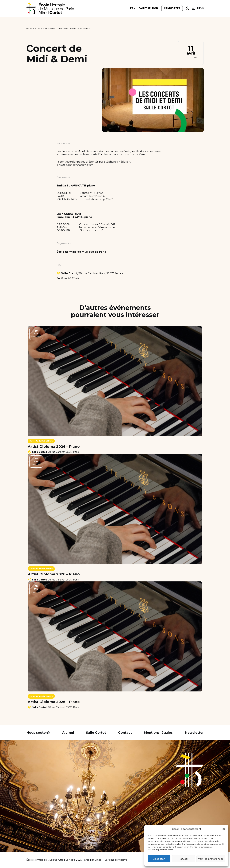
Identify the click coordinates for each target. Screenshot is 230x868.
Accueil (29, 28)
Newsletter (194, 733)
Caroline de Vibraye (116, 860)
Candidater (172, 8)
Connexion (187, 8)
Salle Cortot (96, 733)
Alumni (68, 733)
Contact (125, 733)
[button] (224, 829)
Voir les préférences (211, 859)
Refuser (184, 859)
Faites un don (148, 8)
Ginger (98, 860)
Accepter (159, 859)
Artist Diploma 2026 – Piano (54, 447)
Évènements (63, 28)
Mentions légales (158, 733)
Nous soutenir (38, 733)
